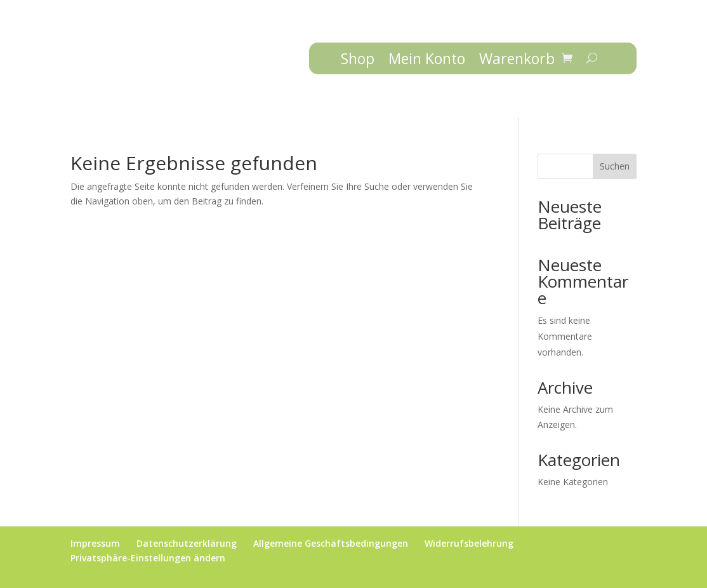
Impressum (95, 543)
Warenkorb (517, 61)
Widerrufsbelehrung (469, 543)
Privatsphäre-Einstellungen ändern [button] (148, 558)
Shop (358, 61)
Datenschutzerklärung (187, 543)
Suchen (615, 166)
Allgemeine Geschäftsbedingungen (331, 543)
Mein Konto (427, 61)
